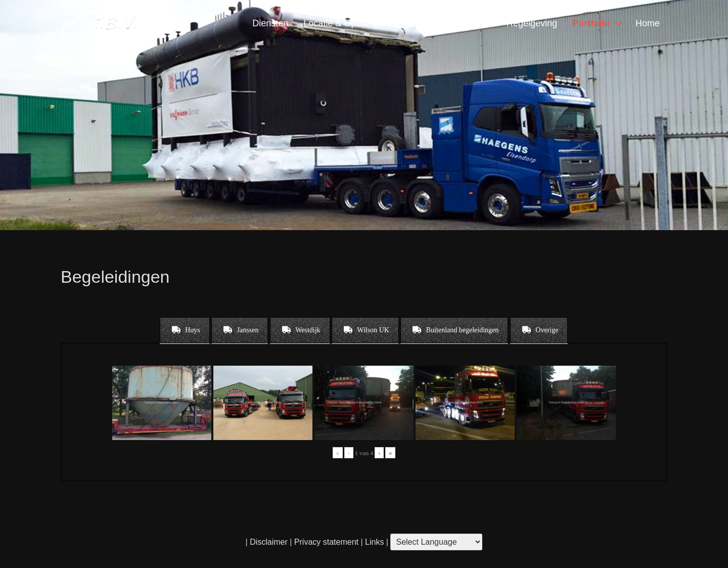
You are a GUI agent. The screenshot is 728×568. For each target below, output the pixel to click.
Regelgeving (532, 23)
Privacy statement (326, 542)
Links (374, 542)
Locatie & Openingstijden (354, 23)
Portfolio (591, 23)
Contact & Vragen (455, 23)
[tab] (185, 330)
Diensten (270, 23)
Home (648, 23)
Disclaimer (269, 542)
